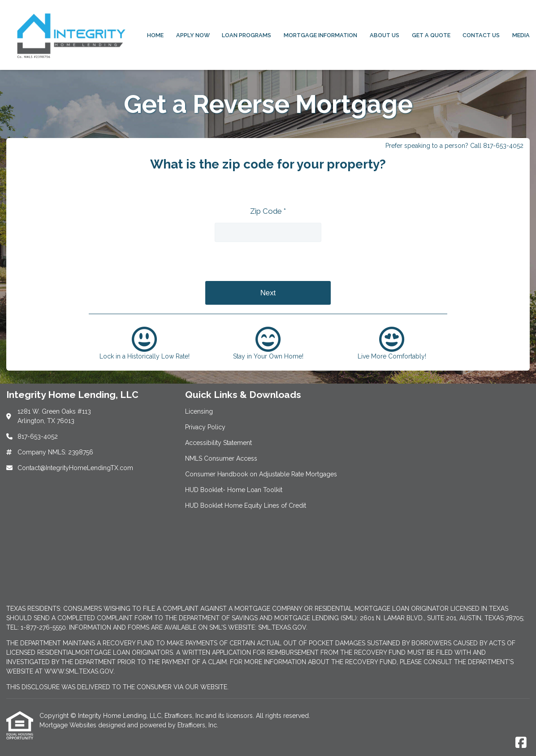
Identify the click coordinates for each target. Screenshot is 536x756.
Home (155, 35)
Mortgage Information (320, 35)
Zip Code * (268, 211)
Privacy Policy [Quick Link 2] (205, 427)
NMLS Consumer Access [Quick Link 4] (221, 458)
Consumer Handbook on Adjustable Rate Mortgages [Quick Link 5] (261, 474)
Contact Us (481, 35)
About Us (385, 35)
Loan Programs (246, 35)
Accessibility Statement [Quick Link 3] (218, 443)
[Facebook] (521, 743)
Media (521, 35)
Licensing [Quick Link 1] (199, 411)
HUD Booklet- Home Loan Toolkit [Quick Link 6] (234, 490)
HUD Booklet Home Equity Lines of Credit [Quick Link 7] (246, 505)
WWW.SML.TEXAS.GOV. (80, 671)
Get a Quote (431, 35)
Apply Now (193, 35)
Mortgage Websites (69, 725)
